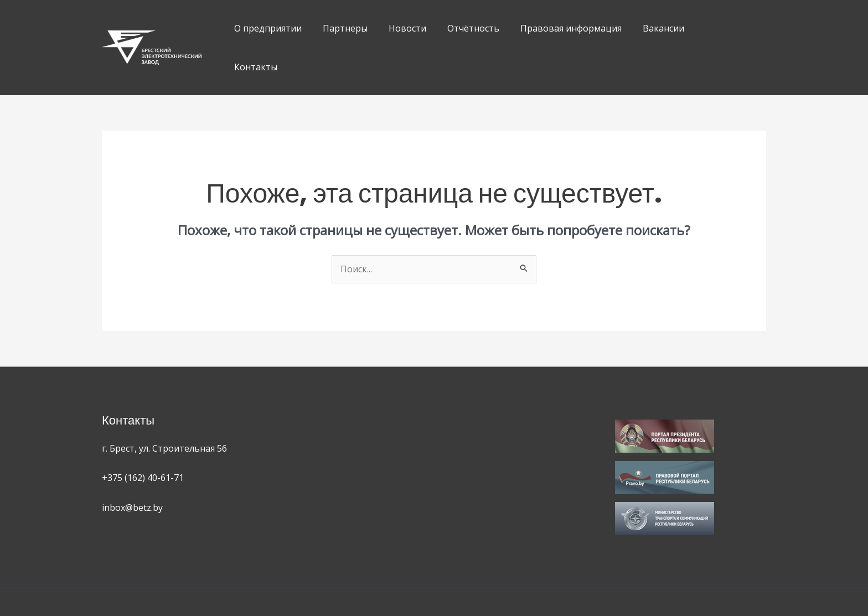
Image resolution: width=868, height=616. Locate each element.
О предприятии (266, 28)
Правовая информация (556, 28)
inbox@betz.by (132, 469)
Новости (399, 28)
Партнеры (340, 28)
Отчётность (462, 28)
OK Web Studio (528, 582)
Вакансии (645, 28)
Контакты (705, 28)
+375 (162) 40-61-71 (143, 439)
